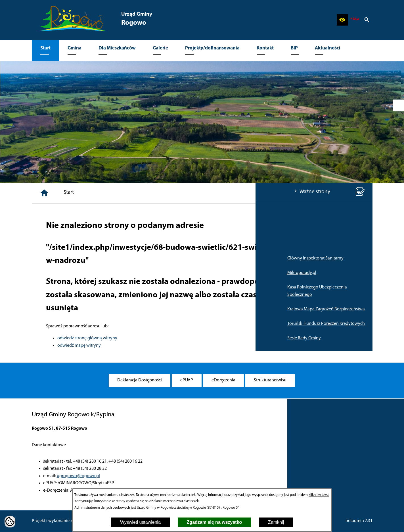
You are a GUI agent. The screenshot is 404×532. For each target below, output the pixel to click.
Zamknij (276, 522)
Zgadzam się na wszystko (214, 522)
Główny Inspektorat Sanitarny (60, 258)
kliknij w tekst (319, 495)
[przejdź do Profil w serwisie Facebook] (398, 105)
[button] (342, 20)
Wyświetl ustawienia (140, 522)
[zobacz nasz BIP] (355, 20)
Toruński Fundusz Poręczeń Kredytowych (71, 324)
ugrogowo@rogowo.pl (78, 476)
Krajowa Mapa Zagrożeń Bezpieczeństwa (71, 309)
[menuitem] (45, 50)
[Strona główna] (130, 193)
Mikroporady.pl (46, 273)
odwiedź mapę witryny (165, 346)
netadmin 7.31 (359, 521)
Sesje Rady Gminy (49, 338)
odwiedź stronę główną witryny (173, 338)
